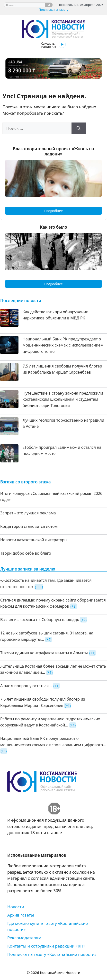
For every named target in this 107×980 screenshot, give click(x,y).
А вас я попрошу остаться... (26, 686)
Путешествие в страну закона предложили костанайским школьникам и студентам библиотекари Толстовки (63, 399)
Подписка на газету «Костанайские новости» (52, 954)
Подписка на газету (53, 10)
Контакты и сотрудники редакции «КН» (46, 946)
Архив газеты (21, 915)
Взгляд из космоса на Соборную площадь (40, 620)
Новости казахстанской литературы (34, 540)
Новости (16, 907)
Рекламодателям (24, 938)
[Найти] (49, 5)
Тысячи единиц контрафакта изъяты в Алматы (44, 653)
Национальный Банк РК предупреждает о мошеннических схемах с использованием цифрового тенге (63, 345)
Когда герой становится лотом (29, 526)
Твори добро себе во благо (26, 553)
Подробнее (53, 211)
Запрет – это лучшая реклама (28, 513)
